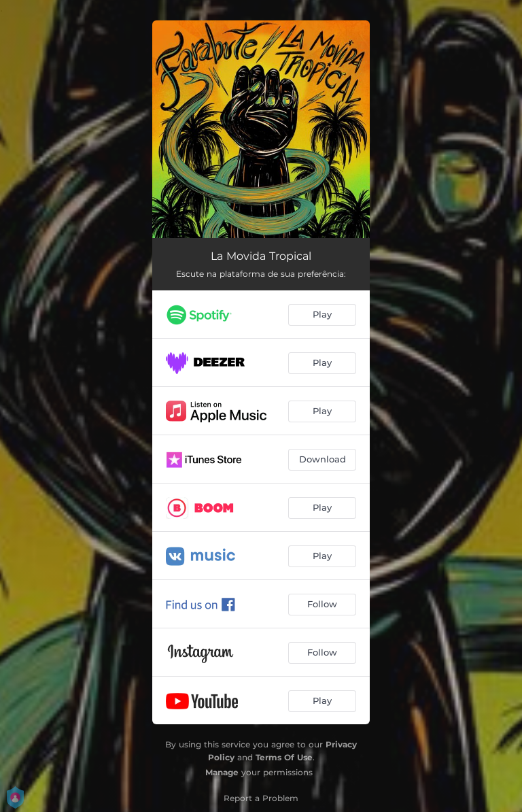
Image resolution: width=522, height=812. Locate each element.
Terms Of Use (284, 757)
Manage (222, 772)
